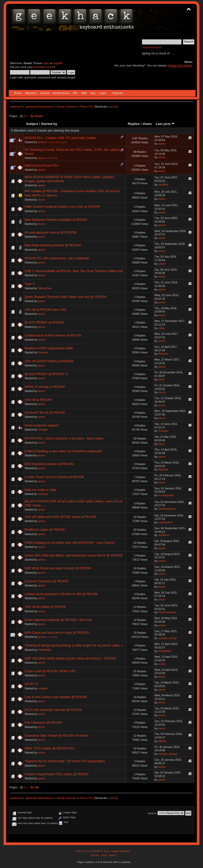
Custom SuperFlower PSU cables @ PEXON (57, 774)
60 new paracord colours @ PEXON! (51, 233)
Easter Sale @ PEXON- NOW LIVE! (50, 671)
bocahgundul (166, 495)
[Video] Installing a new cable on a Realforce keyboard (63, 451)
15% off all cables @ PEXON (45, 607)
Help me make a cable (40, 490)
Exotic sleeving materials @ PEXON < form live (58, 620)
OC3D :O (31, 684)
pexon (113, 107)
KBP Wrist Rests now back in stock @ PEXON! (58, 568)
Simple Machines (121, 851)
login (46, 63)
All (54, 158)
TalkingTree (45, 288)
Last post (165, 124)
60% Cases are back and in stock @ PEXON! (57, 633)
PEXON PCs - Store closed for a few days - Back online (64, 438)
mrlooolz (43, 494)
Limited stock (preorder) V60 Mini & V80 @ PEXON (61, 594)
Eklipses (43, 352)
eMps (161, 328)
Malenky (163, 469)
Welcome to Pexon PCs (41, 166)
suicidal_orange (168, 638)
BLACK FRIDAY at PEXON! (44, 322)
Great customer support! (42, 425)
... (61, 142)
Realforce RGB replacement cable (49, 348)
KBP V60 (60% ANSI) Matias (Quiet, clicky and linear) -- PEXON (70, 658)
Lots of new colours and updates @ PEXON (56, 697)
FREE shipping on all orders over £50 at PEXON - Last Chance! (70, 543)
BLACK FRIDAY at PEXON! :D (46, 374)
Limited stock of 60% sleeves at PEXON (53, 335)
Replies (134, 124)
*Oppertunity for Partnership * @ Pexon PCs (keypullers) (65, 761)
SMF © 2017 (102, 851)
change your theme (180, 65)
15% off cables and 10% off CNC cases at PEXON (60, 517)
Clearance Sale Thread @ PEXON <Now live (57, 736)
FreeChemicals (167, 612)
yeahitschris (165, 522)
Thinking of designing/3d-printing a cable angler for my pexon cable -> (74, 645)
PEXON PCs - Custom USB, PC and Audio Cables (60, 138)
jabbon (162, 741)
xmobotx (163, 184)
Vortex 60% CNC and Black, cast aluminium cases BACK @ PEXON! (74, 555)
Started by (49, 124)
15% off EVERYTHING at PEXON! (49, 361)
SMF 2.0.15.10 (85, 851)
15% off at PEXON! (38, 400)
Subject (32, 124)
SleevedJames (167, 509)
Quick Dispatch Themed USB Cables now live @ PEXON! (65, 297)
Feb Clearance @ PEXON (43, 723)
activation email (43, 67)
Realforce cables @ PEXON (45, 530)
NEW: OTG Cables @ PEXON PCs (50, 748)
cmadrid (43, 688)
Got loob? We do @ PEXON (45, 413)
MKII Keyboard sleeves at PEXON (49, 464)
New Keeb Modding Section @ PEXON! (53, 245)
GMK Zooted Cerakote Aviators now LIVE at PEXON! (62, 207)
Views (147, 124)
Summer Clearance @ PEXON (47, 581)
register (58, 63)
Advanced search (152, 47)
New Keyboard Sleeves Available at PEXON (56, 220)
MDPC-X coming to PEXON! (45, 387)
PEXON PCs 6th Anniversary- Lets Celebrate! (57, 258)
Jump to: (152, 813)
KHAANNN (44, 650)
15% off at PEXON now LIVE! (45, 310)
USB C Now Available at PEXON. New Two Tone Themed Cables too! (74, 271)
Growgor (43, 430)
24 (64, 142)
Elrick (161, 379)
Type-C (30, 284)
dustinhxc (164, 535)
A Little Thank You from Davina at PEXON (54, 477)
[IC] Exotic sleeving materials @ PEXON (53, 710)
